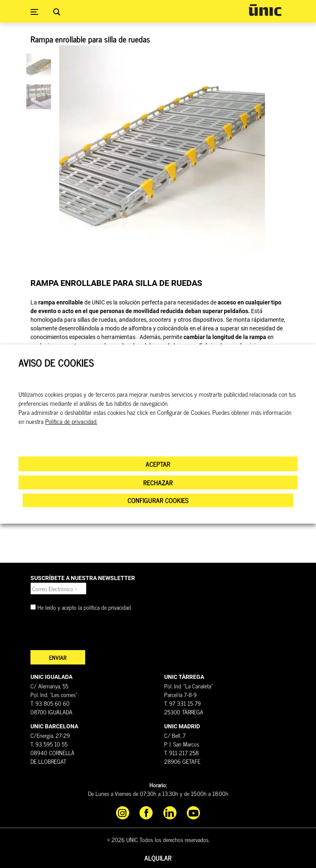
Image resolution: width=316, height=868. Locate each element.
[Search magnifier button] (57, 12)
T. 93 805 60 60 (50, 703)
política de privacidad (107, 607)
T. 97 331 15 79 (182, 703)
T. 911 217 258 (181, 752)
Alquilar (158, 858)
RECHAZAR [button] (158, 482)
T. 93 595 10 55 (49, 744)
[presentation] (93, 634)
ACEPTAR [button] (158, 464)
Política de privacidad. (71, 421)
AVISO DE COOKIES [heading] (56, 363)
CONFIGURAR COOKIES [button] (158, 500)
